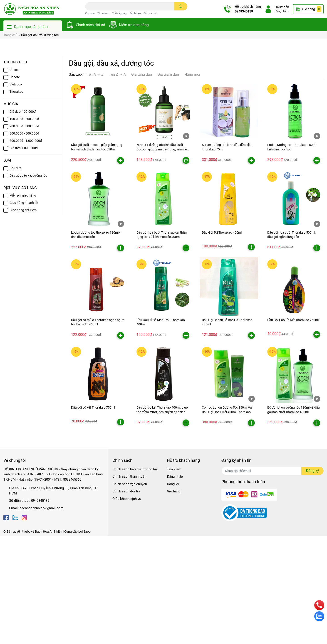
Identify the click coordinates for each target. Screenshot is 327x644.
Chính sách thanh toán (129, 585)
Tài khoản (282, 7)
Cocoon (90, 13)
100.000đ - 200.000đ (24, 227)
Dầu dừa (16, 276)
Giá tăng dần (142, 183)
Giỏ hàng (174, 599)
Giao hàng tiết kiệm (23, 318)
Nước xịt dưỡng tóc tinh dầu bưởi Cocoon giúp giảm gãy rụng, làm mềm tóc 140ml (163, 257)
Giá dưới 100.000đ (23, 220)
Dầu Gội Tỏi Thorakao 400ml (222, 341)
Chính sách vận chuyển (130, 592)
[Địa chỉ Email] (272, 579)
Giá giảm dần (168, 183)
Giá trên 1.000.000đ (24, 256)
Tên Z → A (117, 183)
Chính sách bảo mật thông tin (135, 577)
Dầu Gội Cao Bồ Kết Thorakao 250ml (293, 428)
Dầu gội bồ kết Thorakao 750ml (93, 516)
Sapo (87, 640)
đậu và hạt (150, 13)
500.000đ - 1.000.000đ (26, 249)
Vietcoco (16, 192)
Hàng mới (192, 183)
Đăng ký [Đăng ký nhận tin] (312, 579)
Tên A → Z (95, 183)
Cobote (15, 185)
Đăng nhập (281, 11)
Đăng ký (173, 592)
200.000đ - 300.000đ (24, 234)
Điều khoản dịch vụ (127, 607)
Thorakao (103, 13)
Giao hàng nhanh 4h (24, 311)
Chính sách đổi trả (90, 25)
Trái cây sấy (119, 13)
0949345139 (244, 11)
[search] (181, 6)
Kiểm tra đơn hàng (134, 25)
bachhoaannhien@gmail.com (41, 616)
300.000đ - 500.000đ (24, 242)
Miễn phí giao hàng (23, 304)
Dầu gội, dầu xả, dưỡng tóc (28, 284)
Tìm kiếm (174, 577)
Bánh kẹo (135, 13)
